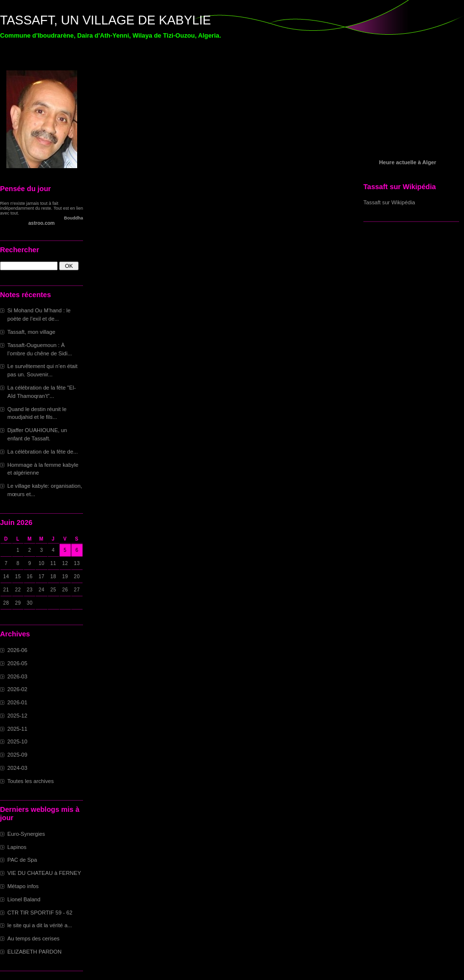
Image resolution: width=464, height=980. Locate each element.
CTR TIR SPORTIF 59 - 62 (40, 913)
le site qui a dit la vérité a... (40, 925)
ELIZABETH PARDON (34, 952)
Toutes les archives (31, 781)
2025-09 (17, 755)
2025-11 (17, 729)
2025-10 (17, 741)
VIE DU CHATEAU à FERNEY (44, 873)
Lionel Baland (24, 899)
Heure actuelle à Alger (408, 162)
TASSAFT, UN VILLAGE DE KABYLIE (105, 20)
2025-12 (17, 716)
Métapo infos (23, 886)
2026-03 (17, 676)
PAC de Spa (22, 860)
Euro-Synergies (26, 834)
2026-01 (17, 702)
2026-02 (17, 689)
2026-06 (17, 650)
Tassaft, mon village (31, 332)
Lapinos (17, 847)
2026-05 (17, 663)
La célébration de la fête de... (42, 452)
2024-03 (17, 768)
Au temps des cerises (33, 938)
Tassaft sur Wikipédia (389, 202)
